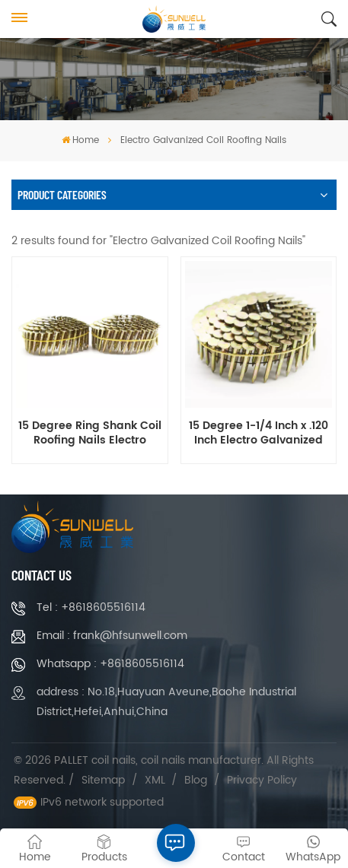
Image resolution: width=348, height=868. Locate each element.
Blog (196, 780)
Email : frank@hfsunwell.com (112, 636)
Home (80, 140)
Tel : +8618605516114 (91, 607)
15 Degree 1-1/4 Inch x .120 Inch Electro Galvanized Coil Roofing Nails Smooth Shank (259, 434)
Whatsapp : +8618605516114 (110, 664)
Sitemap (103, 780)
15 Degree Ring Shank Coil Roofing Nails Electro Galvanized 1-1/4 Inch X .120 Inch (90, 434)
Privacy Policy (262, 780)
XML (155, 780)
